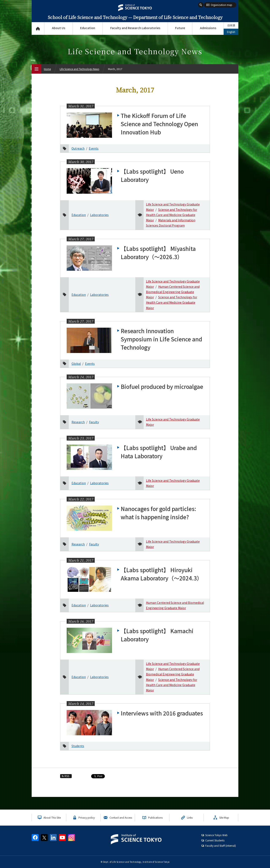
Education (88, 28)
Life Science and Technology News (79, 69)
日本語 (231, 25)
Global (76, 364)
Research (78, 422)
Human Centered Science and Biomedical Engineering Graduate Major (173, 292)
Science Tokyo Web (216, 835)
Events (94, 148)
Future (180, 28)
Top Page (38, 28)
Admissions (208, 28)
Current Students (215, 840)
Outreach (78, 148)
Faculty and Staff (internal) (221, 846)
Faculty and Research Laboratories (135, 28)
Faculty (94, 422)
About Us (59, 28)
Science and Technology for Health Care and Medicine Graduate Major (172, 215)
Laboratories (99, 215)
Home (47, 69)
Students (78, 746)
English (231, 32)
